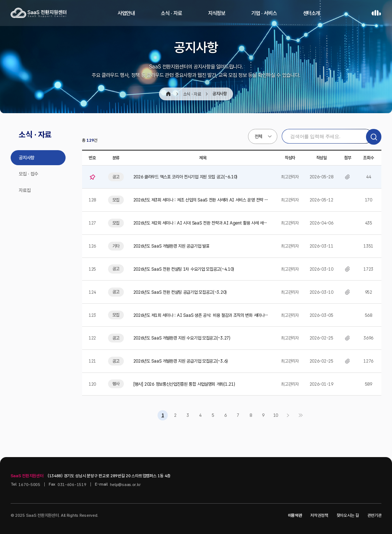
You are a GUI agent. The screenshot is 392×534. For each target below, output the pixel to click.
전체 (258, 136)
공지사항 (27, 158)
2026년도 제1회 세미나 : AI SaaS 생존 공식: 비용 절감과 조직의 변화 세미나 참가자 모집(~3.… (199, 316)
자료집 (25, 190)
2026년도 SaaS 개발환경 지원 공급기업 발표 (171, 246)
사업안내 (126, 13)
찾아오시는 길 (348, 515)
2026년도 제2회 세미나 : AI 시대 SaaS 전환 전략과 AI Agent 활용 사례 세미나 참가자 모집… (200, 223)
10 (276, 415)
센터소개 (312, 13)
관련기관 (375, 515)
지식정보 (217, 13)
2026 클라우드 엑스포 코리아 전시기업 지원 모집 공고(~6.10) (185, 177)
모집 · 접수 (28, 174)
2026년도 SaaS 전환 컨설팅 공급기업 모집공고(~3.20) (180, 292)
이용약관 (295, 515)
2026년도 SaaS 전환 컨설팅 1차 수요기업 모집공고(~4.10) (184, 269)
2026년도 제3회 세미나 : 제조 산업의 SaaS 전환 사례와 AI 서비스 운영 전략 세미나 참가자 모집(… (201, 200)
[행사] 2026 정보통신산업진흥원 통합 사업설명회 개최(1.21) (184, 384)
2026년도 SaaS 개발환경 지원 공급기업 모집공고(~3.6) (181, 361)
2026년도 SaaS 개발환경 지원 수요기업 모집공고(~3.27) (182, 338)
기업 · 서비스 (264, 13)
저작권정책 (319, 515)
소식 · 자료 (171, 13)
